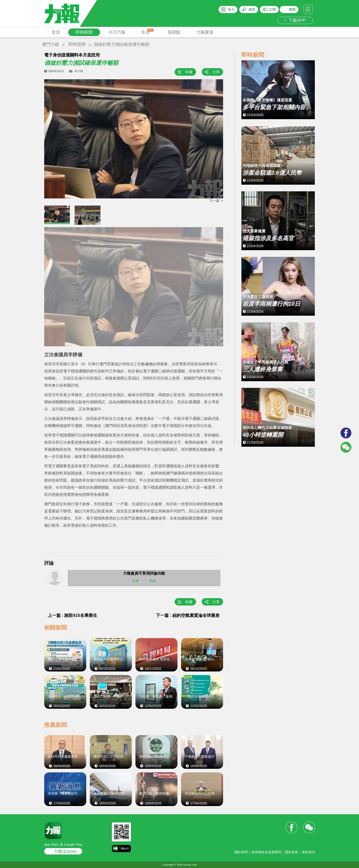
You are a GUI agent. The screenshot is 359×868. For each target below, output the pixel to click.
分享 (216, 72)
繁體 (292, 9)
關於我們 (241, 852)
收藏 (189, 72)
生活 (147, 32)
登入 (231, 9)
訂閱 (273, 9)
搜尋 (252, 9)
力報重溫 (205, 32)
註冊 (136, 581)
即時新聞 (84, 32)
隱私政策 (292, 852)
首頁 (56, 32)
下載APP (295, 20)
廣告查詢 (308, 852)
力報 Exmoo (65, 851)
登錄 (152, 581)
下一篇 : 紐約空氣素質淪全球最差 (188, 615)
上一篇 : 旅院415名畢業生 (72, 615)
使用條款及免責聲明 (266, 852)
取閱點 (174, 32)
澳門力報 (50, 44)
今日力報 (117, 32)
